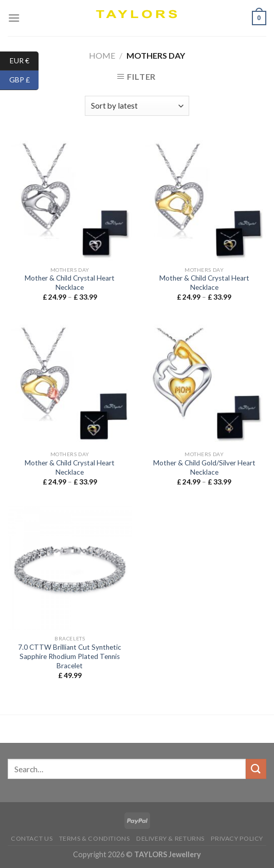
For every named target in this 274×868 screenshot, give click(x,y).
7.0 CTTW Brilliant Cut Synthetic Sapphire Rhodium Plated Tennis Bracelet (70, 656)
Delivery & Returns (170, 838)
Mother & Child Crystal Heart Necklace (70, 283)
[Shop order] (137, 106)
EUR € (24, 61)
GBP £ (24, 80)
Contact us (32, 838)
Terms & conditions (95, 838)
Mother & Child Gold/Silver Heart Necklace (204, 467)
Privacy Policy (237, 838)
